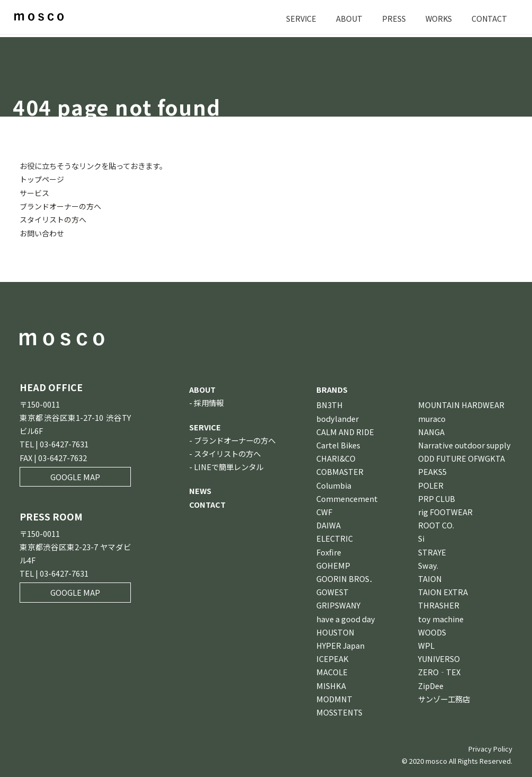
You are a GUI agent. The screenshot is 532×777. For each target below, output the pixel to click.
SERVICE (299, 18)
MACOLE (332, 671)
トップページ (42, 179)
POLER (431, 485)
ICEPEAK (332, 658)
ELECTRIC (335, 538)
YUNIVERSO (439, 658)
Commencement (347, 498)
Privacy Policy (490, 748)
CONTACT (489, 18)
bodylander (338, 418)
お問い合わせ (42, 232)
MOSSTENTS (339, 712)
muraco (432, 418)
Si (421, 538)
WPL (426, 645)
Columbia (334, 485)
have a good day (346, 618)
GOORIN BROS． (347, 578)
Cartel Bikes (338, 444)
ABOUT (348, 18)
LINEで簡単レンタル (229, 466)
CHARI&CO (336, 458)
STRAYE (432, 551)
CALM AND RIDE (345, 431)
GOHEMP (333, 565)
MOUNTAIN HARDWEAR (461, 404)
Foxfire (329, 551)
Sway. (428, 565)
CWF (324, 511)
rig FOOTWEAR (445, 511)
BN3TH (330, 404)
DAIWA (329, 524)
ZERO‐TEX (439, 671)
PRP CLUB (437, 498)
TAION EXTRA (443, 591)
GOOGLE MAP (75, 476)
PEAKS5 (432, 471)
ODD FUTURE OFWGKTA (462, 458)
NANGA (431, 431)
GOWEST (332, 591)
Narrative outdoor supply (464, 444)
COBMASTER (340, 471)
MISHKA (331, 685)
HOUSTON (335, 632)
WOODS (432, 632)
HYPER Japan (340, 645)
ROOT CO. (436, 524)
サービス (34, 192)
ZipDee (431, 685)
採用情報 (209, 402)
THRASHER (439, 604)
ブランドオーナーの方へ (60, 206)
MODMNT (334, 698)
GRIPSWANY (338, 604)
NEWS (200, 490)
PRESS (392, 18)
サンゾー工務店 (444, 698)
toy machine (441, 618)
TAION (430, 578)
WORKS (438, 18)
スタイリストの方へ (53, 219)
